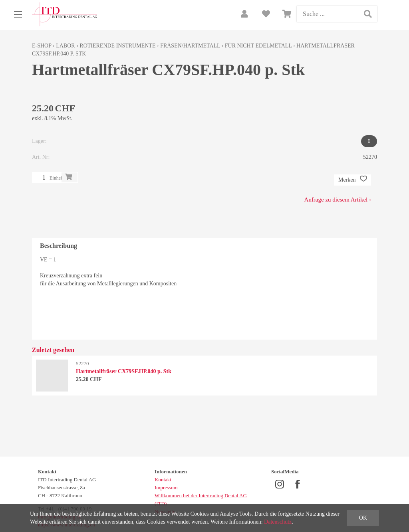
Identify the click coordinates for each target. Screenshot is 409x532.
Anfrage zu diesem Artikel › (338, 200)
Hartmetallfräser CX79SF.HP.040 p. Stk (124, 371)
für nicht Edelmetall (258, 46)
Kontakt (163, 480)
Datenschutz (278, 522)
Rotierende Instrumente (117, 46)
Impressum (166, 488)
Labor (65, 46)
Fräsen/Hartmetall (190, 46)
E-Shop (42, 46)
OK (363, 518)
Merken (353, 180)
